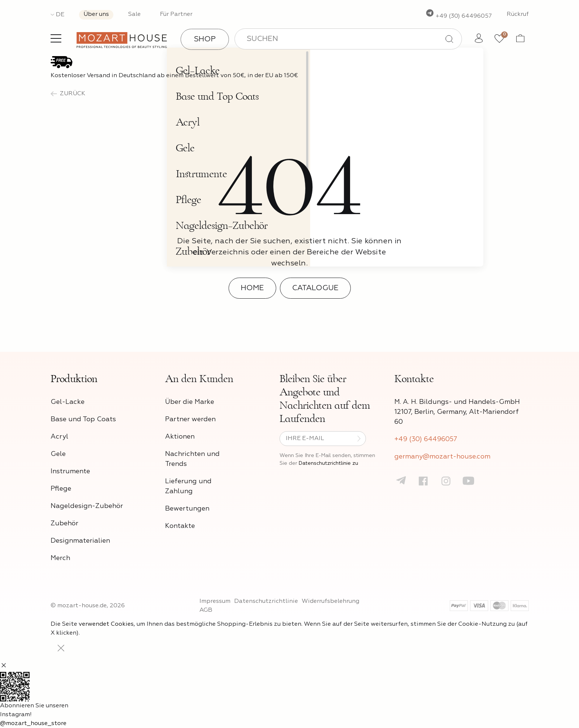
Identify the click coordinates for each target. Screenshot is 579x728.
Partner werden (190, 419)
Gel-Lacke (68, 402)
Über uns (96, 14)
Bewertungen (187, 509)
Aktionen (180, 437)
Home (252, 288)
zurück (68, 94)
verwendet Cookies (106, 624)
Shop (205, 39)
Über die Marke (190, 402)
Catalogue (315, 288)
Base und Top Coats (83, 419)
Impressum (215, 601)
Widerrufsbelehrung (330, 601)
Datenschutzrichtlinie (266, 601)
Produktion (74, 379)
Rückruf (518, 14)
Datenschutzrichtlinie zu (328, 463)
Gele (58, 454)
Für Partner (176, 14)
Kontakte (180, 526)
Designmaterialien (80, 541)
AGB (206, 610)
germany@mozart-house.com (442, 457)
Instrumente (70, 471)
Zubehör (64, 523)
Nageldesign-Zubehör (87, 506)
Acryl (59, 437)
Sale (134, 14)
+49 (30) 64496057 (459, 16)
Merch (60, 558)
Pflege (61, 489)
